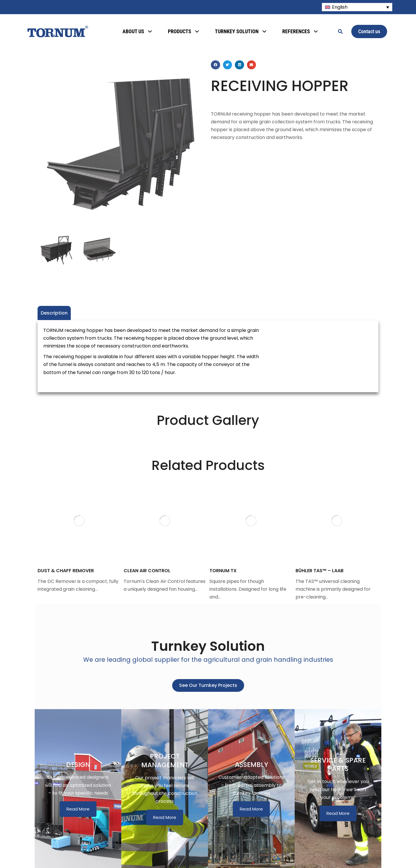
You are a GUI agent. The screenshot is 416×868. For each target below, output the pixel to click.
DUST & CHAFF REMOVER (66, 571)
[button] (216, 65)
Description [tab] (54, 313)
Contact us (369, 31)
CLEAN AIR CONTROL (147, 571)
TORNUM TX (223, 571)
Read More (78, 809)
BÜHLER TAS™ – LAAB (320, 571)
